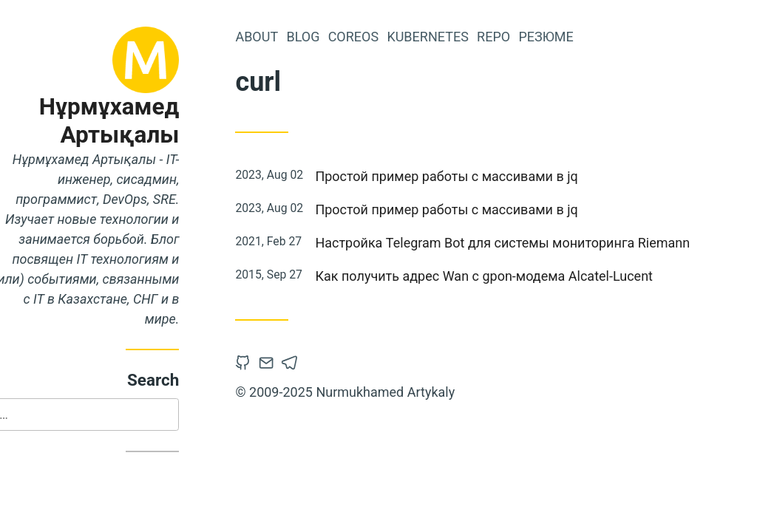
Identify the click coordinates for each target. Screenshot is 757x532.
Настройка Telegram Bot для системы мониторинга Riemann (530, 243)
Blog (331, 37)
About (285, 37)
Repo (522, 37)
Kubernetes (455, 37)
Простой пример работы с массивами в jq (474, 176)
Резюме (574, 37)
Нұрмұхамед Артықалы (137, 121)
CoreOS (381, 37)
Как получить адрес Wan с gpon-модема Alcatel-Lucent (512, 276)
